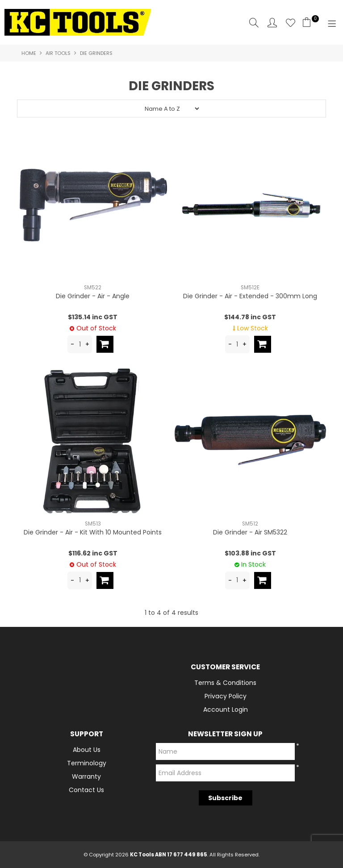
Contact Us (86, 790)
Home (29, 53)
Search (254, 23)
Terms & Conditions (225, 683)
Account (272, 23)
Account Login (226, 709)
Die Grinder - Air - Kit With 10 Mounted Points (93, 532)
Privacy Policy (226, 696)
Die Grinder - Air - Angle (93, 296)
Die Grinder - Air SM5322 (250, 532)
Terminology (87, 763)
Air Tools (58, 53)
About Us (87, 750)
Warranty (86, 776)
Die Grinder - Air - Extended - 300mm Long (250, 296)
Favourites (291, 23)
